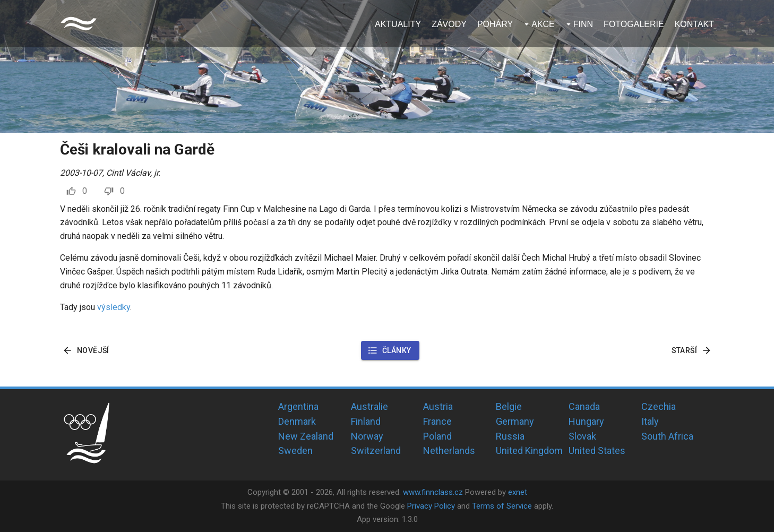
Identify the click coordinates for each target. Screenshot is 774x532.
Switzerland (376, 451)
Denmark (297, 421)
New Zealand (306, 436)
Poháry (495, 24)
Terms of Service (502, 506)
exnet (518, 492)
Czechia (659, 406)
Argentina (298, 406)
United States (597, 451)
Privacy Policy (431, 506)
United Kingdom (529, 451)
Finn (583, 24)
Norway (367, 436)
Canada (584, 406)
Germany (515, 421)
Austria (438, 406)
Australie (369, 406)
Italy (650, 421)
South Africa (667, 436)
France (437, 421)
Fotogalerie (634, 24)
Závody (449, 24)
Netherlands (449, 451)
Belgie (509, 406)
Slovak (582, 436)
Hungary (586, 421)
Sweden (295, 451)
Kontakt (694, 24)
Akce (543, 24)
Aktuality (398, 24)
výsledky (114, 307)
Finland (366, 421)
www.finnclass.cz (433, 492)
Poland (437, 436)
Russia (510, 436)
